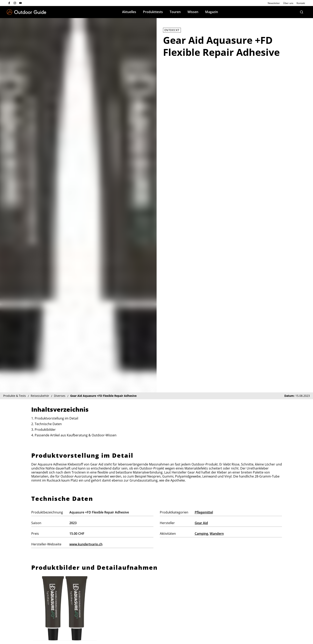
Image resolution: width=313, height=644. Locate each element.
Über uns (288, 3)
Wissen (193, 12)
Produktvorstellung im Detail (56, 418)
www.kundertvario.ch (86, 544)
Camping (201, 534)
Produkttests (153, 12)
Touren (175, 12)
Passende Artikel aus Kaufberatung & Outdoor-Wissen (76, 435)
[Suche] (302, 12)
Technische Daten (48, 424)
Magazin (212, 12)
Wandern (217, 534)
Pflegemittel (204, 512)
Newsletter (274, 3)
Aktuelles (129, 12)
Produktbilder (45, 430)
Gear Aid (201, 523)
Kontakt (301, 3)
